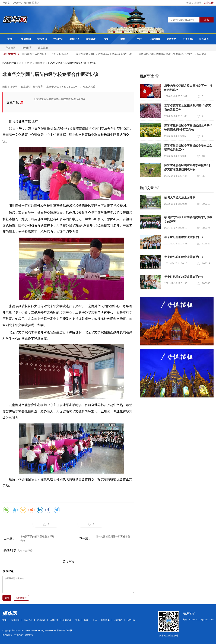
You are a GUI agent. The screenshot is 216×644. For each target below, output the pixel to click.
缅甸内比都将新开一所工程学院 (113, 536)
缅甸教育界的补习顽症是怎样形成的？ (37, 538)
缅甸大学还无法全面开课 (180, 197)
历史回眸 (188, 39)
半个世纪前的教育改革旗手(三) (184, 237)
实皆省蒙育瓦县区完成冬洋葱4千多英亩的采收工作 (105, 54)
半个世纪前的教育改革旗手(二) (184, 257)
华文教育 (11, 48)
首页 (10, 39)
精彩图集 (155, 39)
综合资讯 (42, 39)
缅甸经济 (74, 39)
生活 (139, 39)
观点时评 (58, 39)
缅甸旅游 (91, 39)
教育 (123, 39)
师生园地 (43, 48)
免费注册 (209, 3)
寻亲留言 (204, 39)
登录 (7, 598)
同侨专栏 (171, 39)
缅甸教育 (27, 48)
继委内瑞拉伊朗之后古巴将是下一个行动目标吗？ (43, 54)
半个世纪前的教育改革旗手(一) (184, 277)
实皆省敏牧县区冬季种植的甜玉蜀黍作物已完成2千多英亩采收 (174, 54)
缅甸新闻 (26, 39)
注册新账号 (21, 598)
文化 (107, 39)
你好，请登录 (194, 3)
